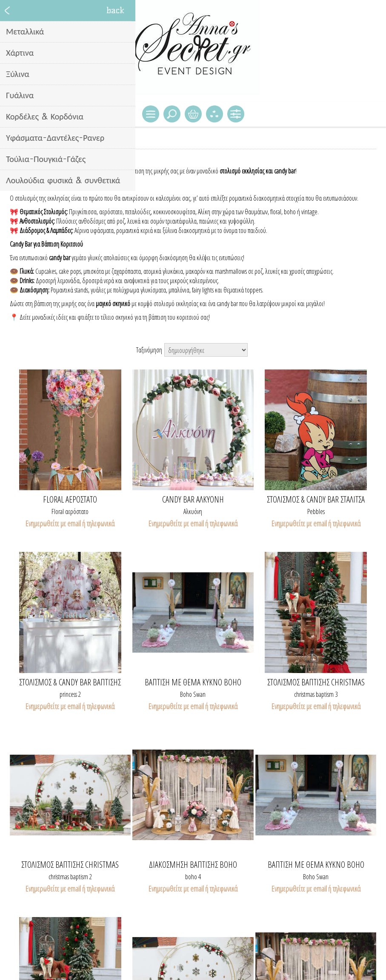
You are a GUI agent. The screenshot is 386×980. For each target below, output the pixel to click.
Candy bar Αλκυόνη (193, 500)
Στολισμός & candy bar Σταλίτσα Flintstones (316, 500)
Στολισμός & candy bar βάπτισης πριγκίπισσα (70, 682)
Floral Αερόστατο (70, 500)
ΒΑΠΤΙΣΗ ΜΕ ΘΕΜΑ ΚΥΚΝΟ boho (193, 682)
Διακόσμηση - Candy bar (56, 142)
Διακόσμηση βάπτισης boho (193, 865)
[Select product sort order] (206, 350)
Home (17, 142)
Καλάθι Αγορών (193, 114)
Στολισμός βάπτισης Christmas (316, 682)
